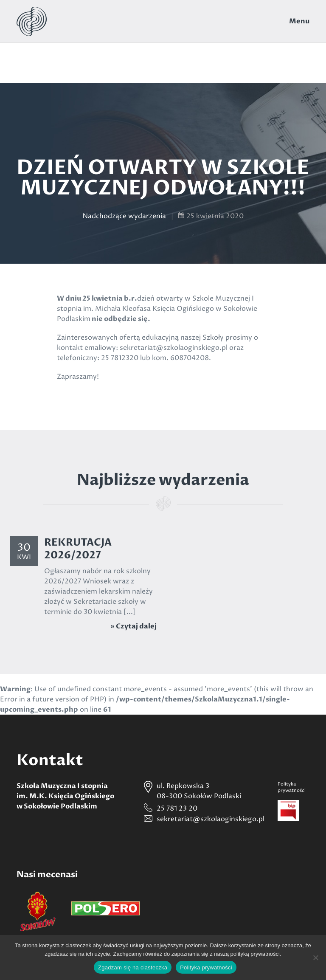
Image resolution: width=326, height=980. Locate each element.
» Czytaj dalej (133, 626)
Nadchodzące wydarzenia (124, 216)
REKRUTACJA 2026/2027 (78, 549)
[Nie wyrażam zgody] (315, 957)
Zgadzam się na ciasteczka (133, 967)
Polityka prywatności (206, 967)
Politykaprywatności (292, 787)
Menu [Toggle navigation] (299, 21)
